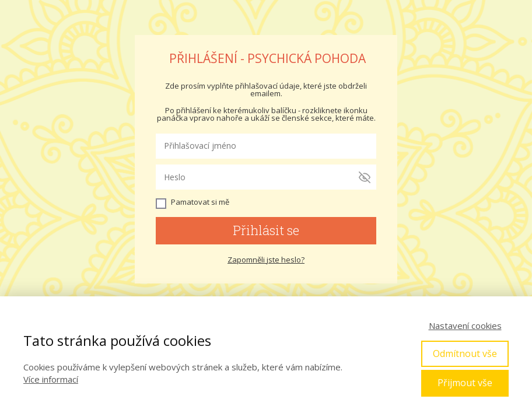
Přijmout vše (465, 383)
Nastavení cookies (465, 325)
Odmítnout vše (465, 353)
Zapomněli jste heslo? (266, 260)
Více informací (51, 379)
